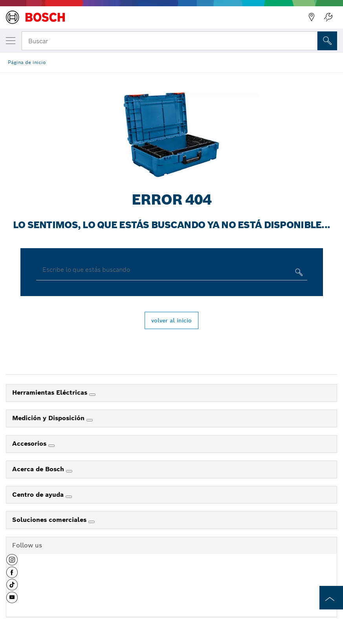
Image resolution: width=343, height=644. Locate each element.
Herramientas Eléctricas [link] (51, 392)
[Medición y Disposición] (90, 420)
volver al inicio (171, 320)
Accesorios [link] (30, 444)
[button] (12, 563)
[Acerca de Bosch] (69, 471)
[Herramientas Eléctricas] (92, 395)
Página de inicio (27, 62)
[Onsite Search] (327, 41)
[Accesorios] (51, 446)
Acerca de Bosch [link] (39, 469)
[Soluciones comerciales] (92, 522)
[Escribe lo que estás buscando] (298, 274)
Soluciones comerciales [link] (50, 520)
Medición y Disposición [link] (49, 418)
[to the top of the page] (331, 598)
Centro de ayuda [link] (39, 495)
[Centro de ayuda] (69, 497)
